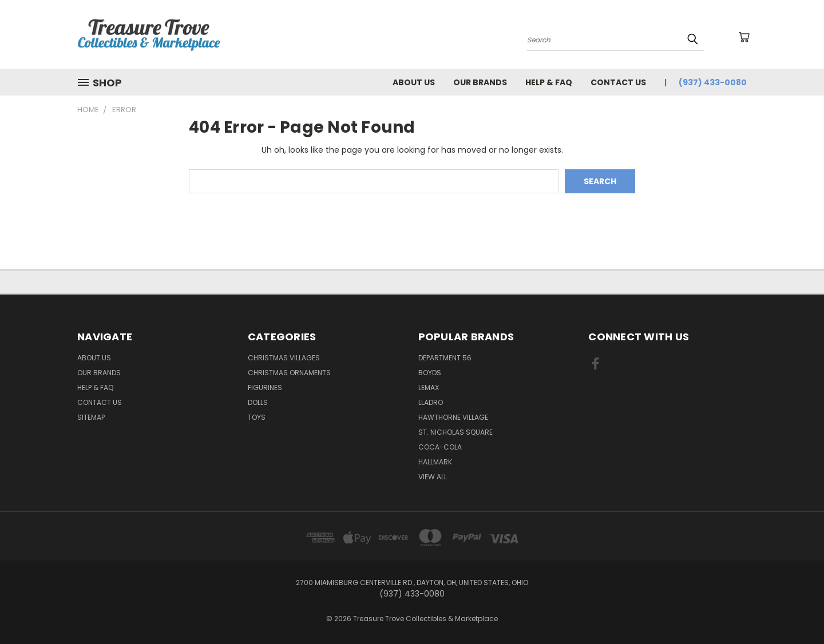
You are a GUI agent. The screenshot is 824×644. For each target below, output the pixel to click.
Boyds (430, 373)
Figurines (265, 387)
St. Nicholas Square (455, 432)
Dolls (258, 402)
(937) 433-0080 (713, 82)
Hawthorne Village (453, 417)
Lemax (429, 387)
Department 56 (445, 358)
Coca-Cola (440, 447)
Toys (257, 417)
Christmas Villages (284, 358)
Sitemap (91, 417)
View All (433, 477)
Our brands (480, 82)
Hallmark (435, 462)
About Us (414, 82)
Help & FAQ (549, 82)
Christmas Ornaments (289, 373)
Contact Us (618, 82)
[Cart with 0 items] (744, 37)
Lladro (431, 402)
